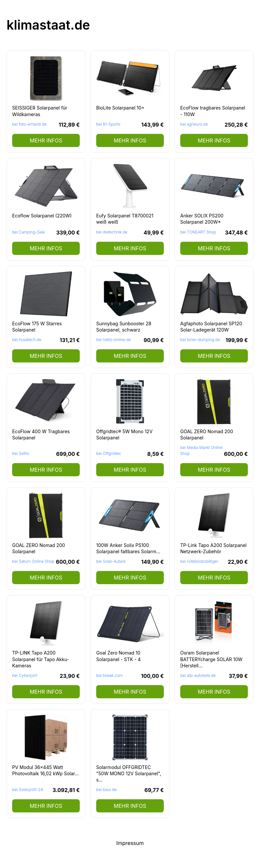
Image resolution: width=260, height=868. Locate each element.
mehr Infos (46, 140)
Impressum (130, 843)
